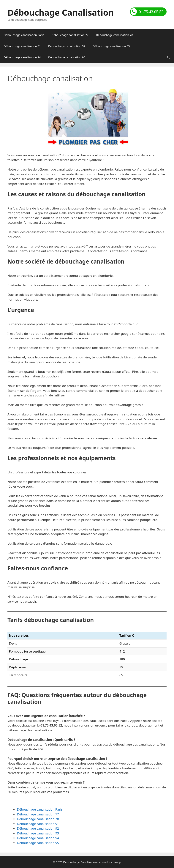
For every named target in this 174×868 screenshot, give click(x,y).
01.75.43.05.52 (147, 12)
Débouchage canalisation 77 (70, 35)
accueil (104, 862)
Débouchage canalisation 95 (67, 57)
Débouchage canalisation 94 (22, 57)
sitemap (116, 862)
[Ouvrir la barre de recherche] (169, 57)
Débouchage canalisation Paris (24, 35)
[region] (87, 117)
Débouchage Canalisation (61, 12)
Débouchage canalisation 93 (111, 46)
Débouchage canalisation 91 (22, 46)
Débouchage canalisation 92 (67, 46)
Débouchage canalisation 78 (114, 35)
